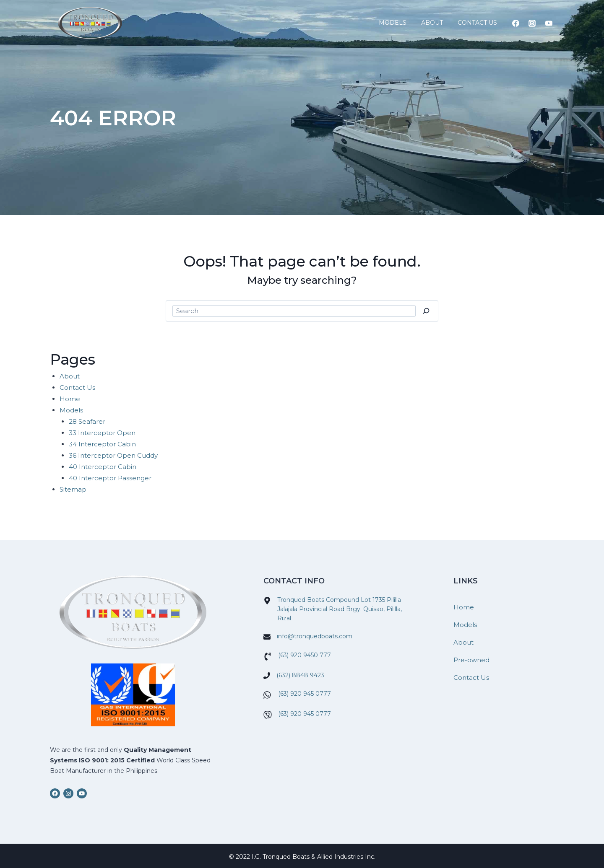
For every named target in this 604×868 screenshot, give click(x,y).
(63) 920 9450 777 (305, 655)
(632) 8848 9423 (300, 675)
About (432, 23)
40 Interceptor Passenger (110, 478)
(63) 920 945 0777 (305, 694)
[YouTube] (549, 23)
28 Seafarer (87, 421)
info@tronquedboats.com (315, 636)
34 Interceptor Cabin (102, 444)
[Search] (426, 311)
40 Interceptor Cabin (103, 467)
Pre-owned (471, 660)
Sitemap (73, 489)
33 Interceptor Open (102, 433)
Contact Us (477, 23)
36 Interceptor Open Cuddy (113, 455)
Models (393, 23)
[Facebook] (516, 23)
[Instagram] (532, 23)
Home (70, 399)
